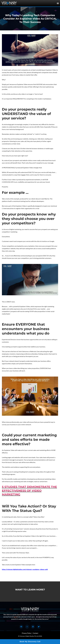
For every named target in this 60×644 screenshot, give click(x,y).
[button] (58, 3)
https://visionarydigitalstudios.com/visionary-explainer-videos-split (25, 569)
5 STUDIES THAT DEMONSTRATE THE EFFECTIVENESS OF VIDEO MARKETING (29, 491)
